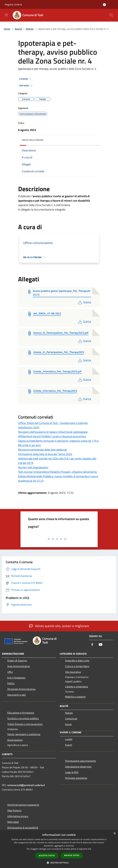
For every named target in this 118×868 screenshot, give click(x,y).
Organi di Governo (17, 661)
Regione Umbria (13, 4)
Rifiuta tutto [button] (72, 855)
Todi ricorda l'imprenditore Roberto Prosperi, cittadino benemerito (57, 472)
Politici (11, 683)
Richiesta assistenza (76, 778)
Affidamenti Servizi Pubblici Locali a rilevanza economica (52, 436)
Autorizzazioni (15, 740)
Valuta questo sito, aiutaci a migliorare (59, 626)
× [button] (114, 834)
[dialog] (59, 849)
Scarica (84, 302)
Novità (18, 29)
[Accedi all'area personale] (104, 5)
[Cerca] (111, 15)
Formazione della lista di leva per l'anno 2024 (45, 454)
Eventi (69, 745)
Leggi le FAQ (72, 772)
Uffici (10, 672)
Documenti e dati (17, 695)
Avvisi (68, 724)
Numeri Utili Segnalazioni (33, 467)
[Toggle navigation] (6, 15)
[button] (59, 863)
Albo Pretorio (14, 810)
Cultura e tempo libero (77, 666)
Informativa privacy (18, 816)
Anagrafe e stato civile (77, 661)
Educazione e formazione (21, 713)
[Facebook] (92, 645)
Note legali (13, 822)
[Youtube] (101, 645)
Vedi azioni (26, 86)
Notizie (30, 29)
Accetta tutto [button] (47, 856)
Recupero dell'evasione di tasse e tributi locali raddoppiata (53, 432)
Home (7, 29)
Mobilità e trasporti (75, 697)
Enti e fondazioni (16, 678)
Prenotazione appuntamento (81, 761)
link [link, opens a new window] (89, 849)
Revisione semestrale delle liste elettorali (42, 450)
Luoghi (69, 739)
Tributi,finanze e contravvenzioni (25, 724)
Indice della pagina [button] (33, 140)
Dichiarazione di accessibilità (23, 828)
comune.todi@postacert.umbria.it (26, 785)
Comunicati (71, 719)
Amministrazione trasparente (23, 805)
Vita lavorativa (73, 672)
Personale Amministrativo (21, 689)
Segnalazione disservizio (78, 767)
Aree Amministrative (19, 666)
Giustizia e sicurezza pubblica (23, 718)
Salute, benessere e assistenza (24, 734)
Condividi (26, 79)
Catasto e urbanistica (77, 687)
